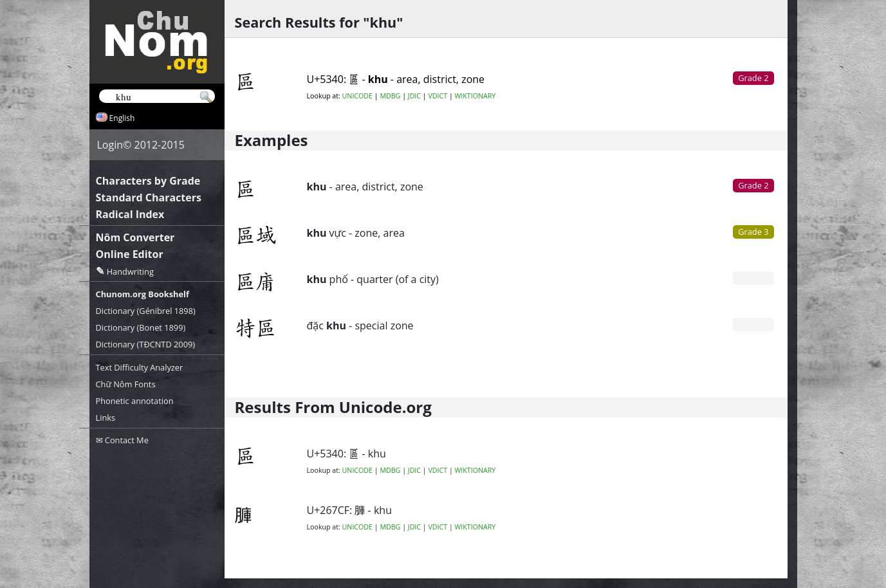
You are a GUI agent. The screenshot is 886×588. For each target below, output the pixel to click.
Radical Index (130, 214)
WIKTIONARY (475, 96)
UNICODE (357, 96)
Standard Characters (149, 198)
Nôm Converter (135, 237)
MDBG (390, 96)
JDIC (414, 96)
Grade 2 (753, 185)
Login (110, 145)
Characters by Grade (148, 181)
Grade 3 (753, 232)
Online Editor (130, 254)
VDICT (438, 96)
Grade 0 (753, 278)
